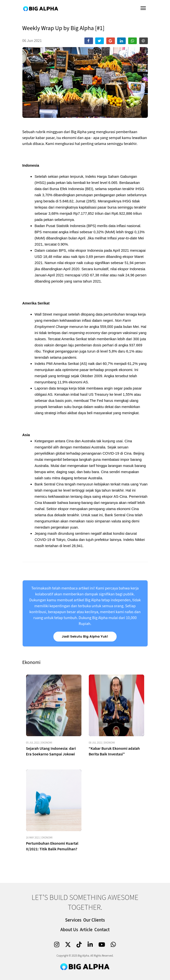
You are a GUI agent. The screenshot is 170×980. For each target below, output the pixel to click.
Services (73, 920)
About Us (69, 930)
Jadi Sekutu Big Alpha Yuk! (85, 636)
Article (86, 930)
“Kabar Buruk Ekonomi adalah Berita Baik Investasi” (114, 798)
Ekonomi (47, 789)
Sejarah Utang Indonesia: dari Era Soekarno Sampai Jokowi (51, 798)
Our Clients (94, 920)
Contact (102, 930)
